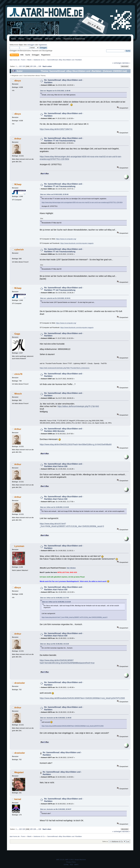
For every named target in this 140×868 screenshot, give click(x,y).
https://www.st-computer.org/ (66, 239)
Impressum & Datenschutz (74, 39)
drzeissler (20, 683)
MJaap (18, 184)
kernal (18, 799)
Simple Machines (80, 860)
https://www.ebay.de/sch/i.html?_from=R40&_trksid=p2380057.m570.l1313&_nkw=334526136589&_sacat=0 (75, 617)
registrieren (43, 45)
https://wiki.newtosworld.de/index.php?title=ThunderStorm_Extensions (65, 368)
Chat (29, 39)
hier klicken (71, 568)
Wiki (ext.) (49, 39)
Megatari (19, 772)
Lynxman (19, 546)
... (18, 66)
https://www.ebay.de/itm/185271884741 (56, 129)
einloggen (31, 45)
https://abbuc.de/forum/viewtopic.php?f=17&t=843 (78, 406)
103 (24, 66)
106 (35, 66)
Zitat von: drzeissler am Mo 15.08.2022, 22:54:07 (56, 809)
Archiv (58, 39)
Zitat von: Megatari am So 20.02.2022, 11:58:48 (55, 91)
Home (14, 39)
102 (20, 66)
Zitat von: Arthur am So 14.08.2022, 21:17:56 (54, 598)
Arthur (18, 139)
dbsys (18, 81)
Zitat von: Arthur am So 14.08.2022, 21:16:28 (54, 507)
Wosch (18, 394)
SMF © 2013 (69, 860)
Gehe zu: (105, 841)
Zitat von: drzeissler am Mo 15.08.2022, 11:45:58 (56, 718)
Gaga (17, 334)
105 (31, 66)
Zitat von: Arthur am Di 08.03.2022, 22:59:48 (54, 194)
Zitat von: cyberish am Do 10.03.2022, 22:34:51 (55, 298)
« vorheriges (117, 63)
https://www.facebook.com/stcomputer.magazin (77, 243)
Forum (21, 39)
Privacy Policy (71, 862)
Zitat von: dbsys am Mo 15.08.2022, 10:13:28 (55, 644)
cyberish (19, 249)
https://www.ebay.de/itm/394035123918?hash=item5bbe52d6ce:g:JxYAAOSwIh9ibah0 (76, 444)
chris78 (18, 374)
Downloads (38, 39)
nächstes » (126, 63)
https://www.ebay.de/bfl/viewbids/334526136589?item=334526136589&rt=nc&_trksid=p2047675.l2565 (82, 698)
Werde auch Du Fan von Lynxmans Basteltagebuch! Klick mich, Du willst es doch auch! (73, 581)
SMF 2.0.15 (60, 860)
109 (40, 66)
